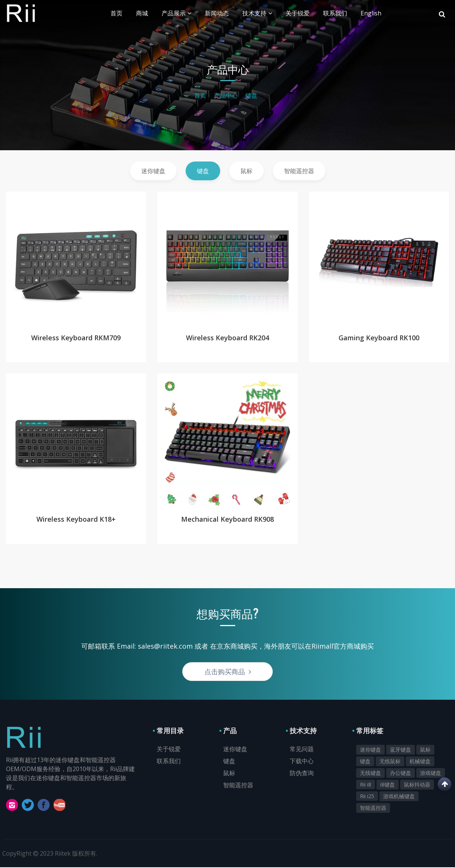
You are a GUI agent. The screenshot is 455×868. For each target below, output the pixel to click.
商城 (142, 13)
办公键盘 (401, 774)
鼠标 (246, 171)
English (371, 13)
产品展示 (176, 13)
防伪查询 (302, 774)
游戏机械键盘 (399, 797)
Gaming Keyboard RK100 (379, 337)
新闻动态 (217, 13)
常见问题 (302, 750)
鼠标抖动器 (417, 785)
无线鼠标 (390, 762)
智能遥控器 (299, 171)
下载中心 (302, 762)
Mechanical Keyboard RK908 (227, 519)
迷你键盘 (153, 171)
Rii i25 (367, 797)
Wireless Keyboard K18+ (76, 519)
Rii (43, 13)
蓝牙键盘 (401, 750)
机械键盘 (420, 762)
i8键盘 (388, 785)
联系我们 (335, 13)
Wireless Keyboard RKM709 (76, 337)
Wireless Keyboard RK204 (227, 337)
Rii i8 (366, 785)
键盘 (251, 95)
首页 (116, 13)
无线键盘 (370, 774)
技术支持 (257, 13)
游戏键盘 (431, 774)
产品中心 (226, 95)
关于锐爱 (298, 13)
